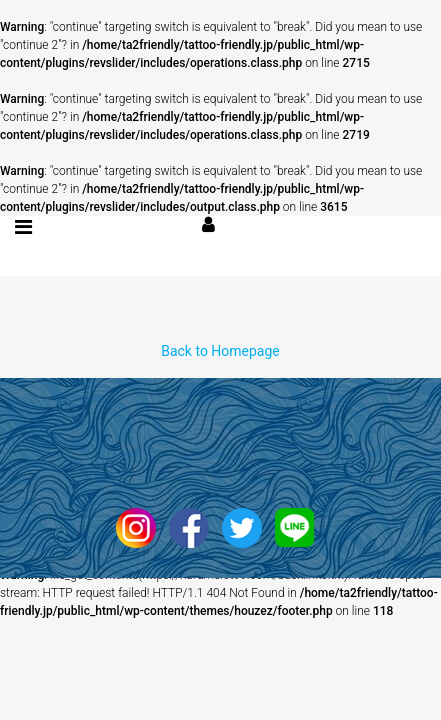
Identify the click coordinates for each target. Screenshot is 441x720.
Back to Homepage (220, 351)
